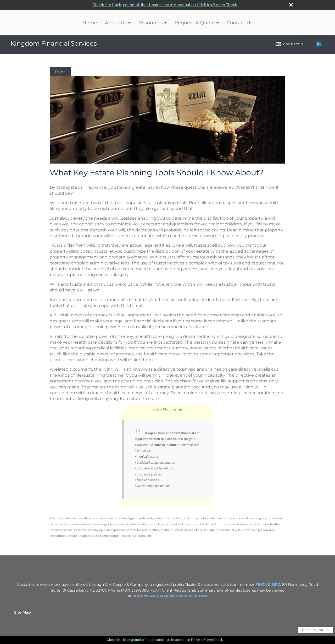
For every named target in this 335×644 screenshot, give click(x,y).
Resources (151, 23)
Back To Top (316, 630)
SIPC (276, 585)
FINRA (262, 585)
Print (60, 72)
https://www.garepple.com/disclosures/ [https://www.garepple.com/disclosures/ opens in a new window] (170, 596)
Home (90, 23)
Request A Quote (195, 23)
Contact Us (240, 23)
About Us (116, 23)
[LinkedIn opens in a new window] (319, 46)
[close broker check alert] (291, 5)
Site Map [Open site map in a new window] (23, 612)
